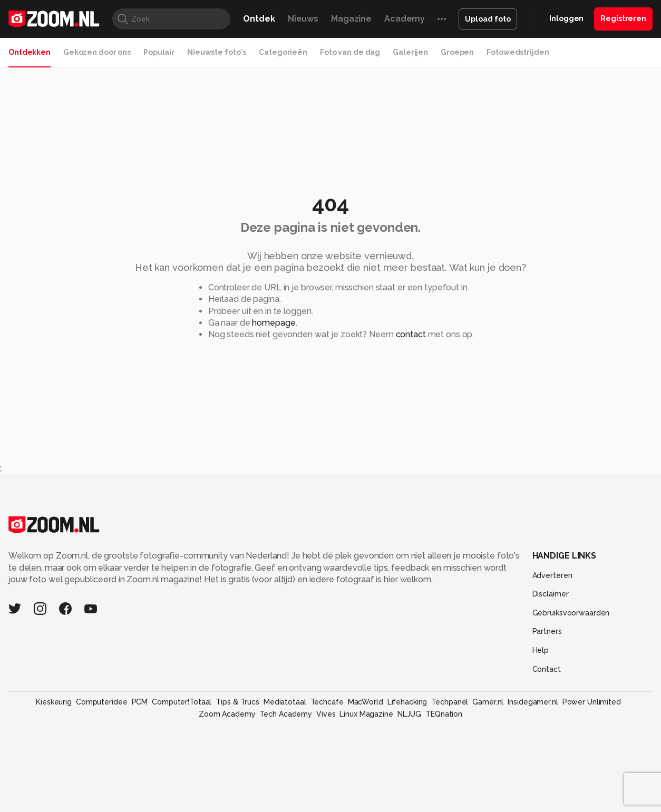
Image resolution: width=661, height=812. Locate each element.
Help (541, 650)
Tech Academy (286, 714)
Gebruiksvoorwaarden (571, 613)
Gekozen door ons (97, 52)
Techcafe (327, 702)
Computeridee (102, 702)
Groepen (457, 52)
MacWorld (366, 702)
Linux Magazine (366, 714)
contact (411, 334)
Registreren (623, 18)
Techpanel (450, 702)
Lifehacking (407, 702)
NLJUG (409, 714)
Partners (547, 631)
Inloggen (566, 18)
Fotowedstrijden (518, 52)
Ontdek (259, 19)
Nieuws (303, 19)
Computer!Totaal (182, 702)
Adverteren (552, 575)
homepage (274, 323)
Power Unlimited (592, 702)
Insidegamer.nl (533, 702)
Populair (159, 52)
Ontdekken (30, 52)
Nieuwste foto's (217, 52)
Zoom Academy (227, 714)
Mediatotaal (285, 702)
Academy (405, 19)
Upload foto (488, 19)
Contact (547, 669)
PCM (140, 702)
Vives (326, 714)
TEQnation (444, 714)
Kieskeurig (54, 702)
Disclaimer (551, 594)
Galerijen (410, 52)
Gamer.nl (488, 702)
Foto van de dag (350, 52)
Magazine (351, 19)
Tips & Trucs (237, 702)
